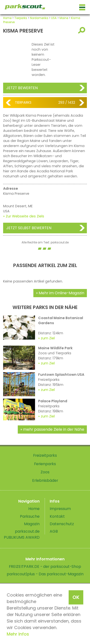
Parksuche (30, 516)
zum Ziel (48, 338)
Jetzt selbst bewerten (29, 228)
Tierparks (21, 18)
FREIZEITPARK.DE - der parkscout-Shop (45, 567)
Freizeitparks (45, 455)
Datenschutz (62, 524)
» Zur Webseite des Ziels (24, 216)
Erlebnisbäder (45, 480)
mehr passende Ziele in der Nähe (54, 429)
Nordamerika (39, 18)
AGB (54, 531)
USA (54, 18)
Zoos (45, 472)
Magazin (32, 524)
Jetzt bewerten (22, 88)
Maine (64, 18)
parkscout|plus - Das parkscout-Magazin (45, 574)
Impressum (60, 509)
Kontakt (57, 516)
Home (7, 18)
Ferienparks (45, 464)
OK (76, 597)
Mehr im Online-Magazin (61, 293)
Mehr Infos (18, 634)
